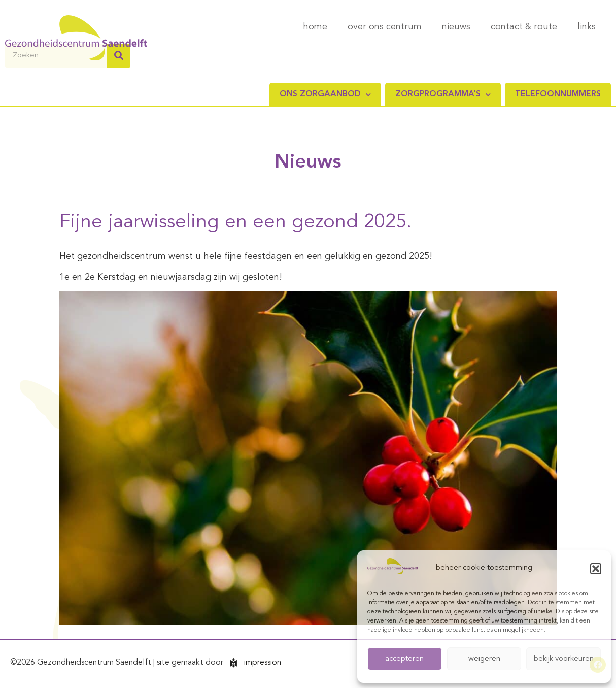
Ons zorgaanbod (325, 95)
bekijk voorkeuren (564, 659)
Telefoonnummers (558, 94)
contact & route (524, 27)
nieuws (456, 27)
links (587, 27)
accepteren (404, 659)
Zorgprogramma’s (443, 95)
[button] (596, 569)
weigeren (484, 659)
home (315, 27)
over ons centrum (385, 27)
